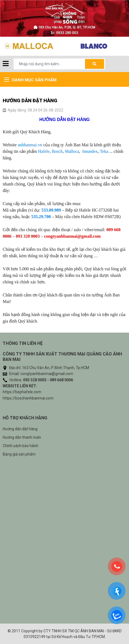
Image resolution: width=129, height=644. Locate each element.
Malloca (72, 151)
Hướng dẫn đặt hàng (20, 429)
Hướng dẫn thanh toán (22, 437)
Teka (104, 151)
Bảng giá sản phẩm (19, 454)
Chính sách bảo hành (21, 446)
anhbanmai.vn (30, 145)
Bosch (57, 151)
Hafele (44, 151)
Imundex (90, 151)
